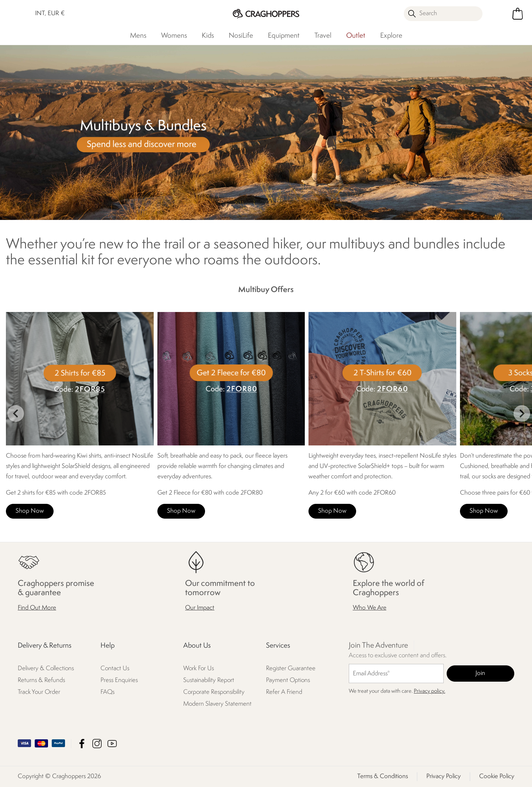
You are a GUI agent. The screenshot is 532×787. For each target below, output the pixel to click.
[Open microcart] (518, 14)
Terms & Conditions (383, 776)
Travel (323, 36)
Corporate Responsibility (214, 692)
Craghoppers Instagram (97, 744)
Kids (208, 36)
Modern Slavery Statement (217, 704)
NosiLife (241, 36)
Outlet (356, 36)
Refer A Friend (284, 692)
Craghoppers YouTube (112, 744)
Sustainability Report (209, 680)
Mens (138, 36)
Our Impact (200, 608)
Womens (174, 36)
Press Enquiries (119, 680)
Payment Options (288, 680)
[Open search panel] (443, 14)
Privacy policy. (429, 691)
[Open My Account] (499, 14)
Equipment (284, 36)
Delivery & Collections (46, 669)
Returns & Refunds (41, 680)
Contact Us (115, 669)
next (522, 413)
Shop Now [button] (30, 511)
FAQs (108, 692)
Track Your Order (39, 692)
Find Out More (37, 608)
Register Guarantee (291, 669)
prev (16, 413)
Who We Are (370, 608)
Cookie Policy (497, 776)
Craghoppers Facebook (82, 744)
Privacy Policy (444, 776)
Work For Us (199, 669)
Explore (391, 36)
